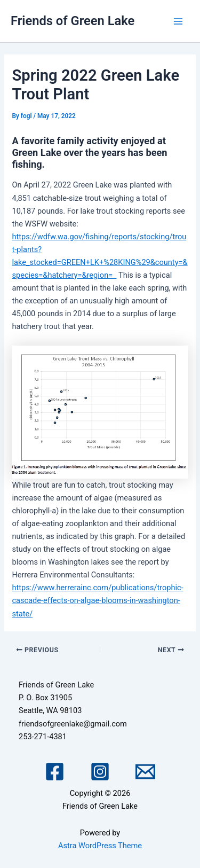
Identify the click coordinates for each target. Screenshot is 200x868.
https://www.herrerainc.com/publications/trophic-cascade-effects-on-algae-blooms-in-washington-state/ (97, 600)
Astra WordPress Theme (100, 846)
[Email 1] (145, 772)
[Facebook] (55, 772)
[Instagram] (100, 772)
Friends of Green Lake (73, 21)
